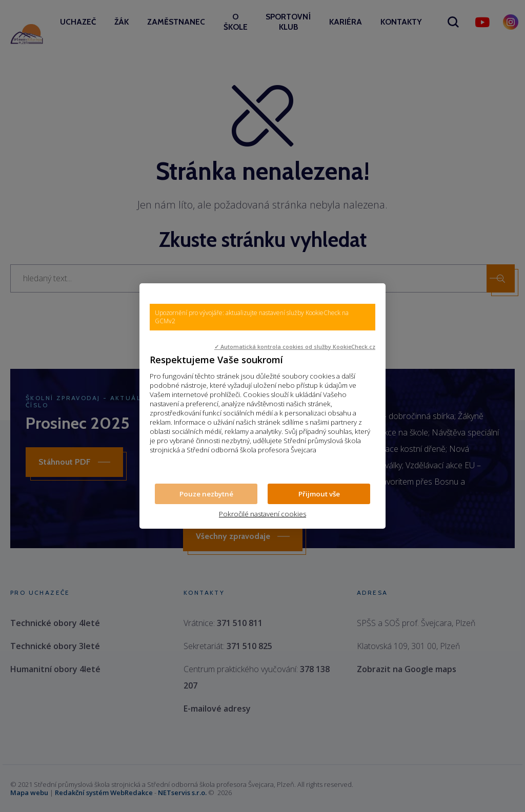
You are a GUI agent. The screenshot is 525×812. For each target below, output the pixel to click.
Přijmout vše (319, 494)
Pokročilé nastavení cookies (262, 514)
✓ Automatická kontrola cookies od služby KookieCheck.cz (295, 347)
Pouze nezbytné (206, 494)
